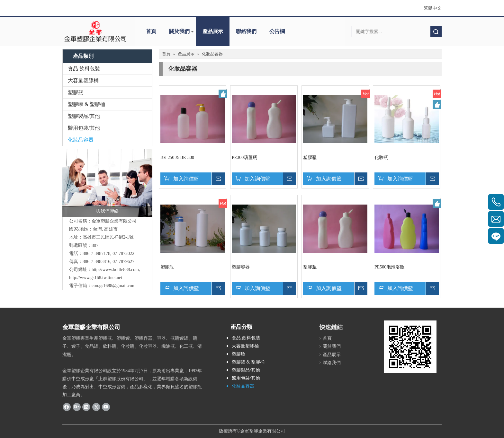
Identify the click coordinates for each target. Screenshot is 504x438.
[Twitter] (96, 407)
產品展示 (213, 31)
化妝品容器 (81, 140)
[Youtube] (106, 407)
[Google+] (77, 407)
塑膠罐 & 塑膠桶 (86, 104)
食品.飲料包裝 (84, 69)
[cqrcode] (410, 347)
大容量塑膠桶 (83, 80)
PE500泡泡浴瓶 (389, 267)
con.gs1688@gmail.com (114, 286)
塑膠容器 (241, 267)
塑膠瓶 (76, 92)
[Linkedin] (86, 407)
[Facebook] (67, 407)
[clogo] (95, 31)
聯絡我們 (246, 31)
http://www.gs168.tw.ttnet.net (96, 278)
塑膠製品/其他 (84, 116)
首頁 (151, 31)
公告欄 (277, 31)
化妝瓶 (381, 158)
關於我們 (179, 31)
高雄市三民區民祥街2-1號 (108, 237)
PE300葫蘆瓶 (244, 158)
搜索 (436, 32)
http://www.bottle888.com (115, 270)
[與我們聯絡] (107, 183)
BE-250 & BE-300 (177, 158)
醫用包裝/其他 (84, 128)
